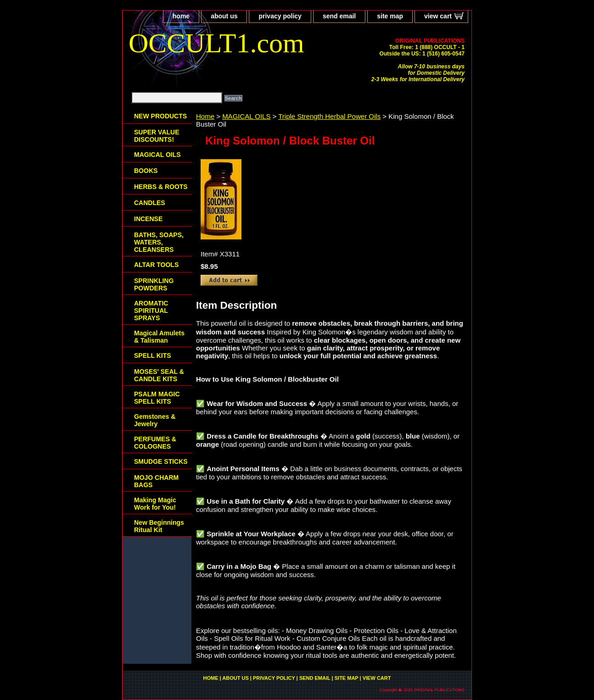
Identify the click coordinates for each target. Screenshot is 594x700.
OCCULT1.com (216, 43)
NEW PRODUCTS (160, 116)
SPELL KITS (153, 356)
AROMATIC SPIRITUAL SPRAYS (151, 311)
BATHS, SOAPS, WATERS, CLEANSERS (159, 242)
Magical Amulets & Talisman (159, 337)
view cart (438, 16)
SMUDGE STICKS (161, 461)
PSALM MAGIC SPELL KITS (157, 398)
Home (205, 116)
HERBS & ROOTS (161, 187)
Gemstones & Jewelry (155, 420)
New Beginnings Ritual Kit (159, 526)
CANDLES (150, 203)
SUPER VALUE (157, 136)
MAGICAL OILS (246, 116)
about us (224, 16)
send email (339, 16)
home (181, 16)
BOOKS (146, 171)
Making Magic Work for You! (155, 504)
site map (390, 16)
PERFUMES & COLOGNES (155, 443)
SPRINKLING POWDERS (154, 284)
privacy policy (280, 16)
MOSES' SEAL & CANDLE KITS (159, 375)
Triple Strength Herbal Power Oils (329, 116)
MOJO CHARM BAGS (156, 481)
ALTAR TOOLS (156, 265)
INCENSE (148, 219)
